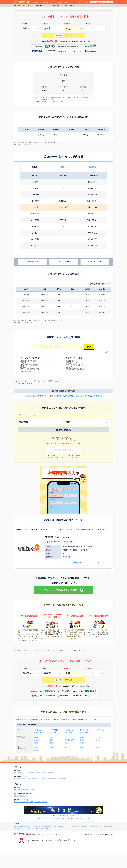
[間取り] (87, 422)
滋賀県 (36, 747)
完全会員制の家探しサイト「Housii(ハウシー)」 (56, 826)
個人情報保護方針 (78, 818)
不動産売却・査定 (39, 6)
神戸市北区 (38, 730)
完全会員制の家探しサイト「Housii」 (25, 790)
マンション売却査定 (30, 773)
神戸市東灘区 (69, 733)
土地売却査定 (52, 773)
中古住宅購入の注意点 (41, 802)
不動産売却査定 (18, 773)
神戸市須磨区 (54, 730)
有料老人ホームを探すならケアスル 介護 (40, 828)
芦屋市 (67, 737)
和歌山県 (37, 751)
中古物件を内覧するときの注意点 (24, 802)
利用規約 (69, 818)
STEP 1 (24, 24)
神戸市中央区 (84, 730)
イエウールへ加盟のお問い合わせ (56, 818)
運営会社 (87, 818)
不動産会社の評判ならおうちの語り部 (101, 826)
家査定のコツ (52, 779)
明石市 (36, 737)
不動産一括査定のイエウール (22, 6)
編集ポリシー (41, 818)
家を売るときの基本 (20, 779)
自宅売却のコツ (42, 779)
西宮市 (51, 743)
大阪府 (67, 747)
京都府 (51, 747)
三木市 (82, 743)
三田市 (82, 740)
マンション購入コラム (20, 796)
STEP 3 (67, 24)
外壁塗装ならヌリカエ (20, 828)
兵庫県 (65, 6)
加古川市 (37, 740)
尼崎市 (82, 737)
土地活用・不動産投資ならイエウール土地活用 (27, 826)
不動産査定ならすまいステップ (80, 826)
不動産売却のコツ (32, 779)
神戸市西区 (53, 733)
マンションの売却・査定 (54, 6)
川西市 (51, 740)
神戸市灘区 (38, 733)
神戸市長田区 (100, 730)
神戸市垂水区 (69, 730)
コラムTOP (58, 2)
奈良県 (98, 747)
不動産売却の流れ (47, 2)
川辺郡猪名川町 (70, 740)
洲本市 (98, 740)
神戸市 (19, 730)
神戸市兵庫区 (84, 733)
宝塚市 (36, 743)
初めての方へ (35, 2)
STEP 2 (46, 24)
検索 (89, 347)
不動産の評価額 (61, 779)
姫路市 (67, 743)
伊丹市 (98, 737)
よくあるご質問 (84, 2)
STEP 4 (88, 24)
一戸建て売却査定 (42, 773)
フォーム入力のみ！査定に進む (61, 590)
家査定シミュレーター (70, 2)
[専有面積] (40, 422)
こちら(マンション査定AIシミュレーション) (56, 457)
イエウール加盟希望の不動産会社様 (101, 2)
